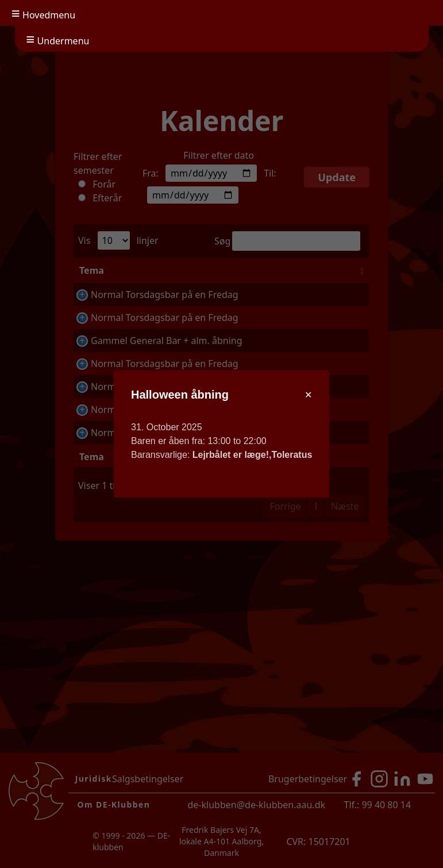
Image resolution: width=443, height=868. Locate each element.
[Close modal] (308, 395)
